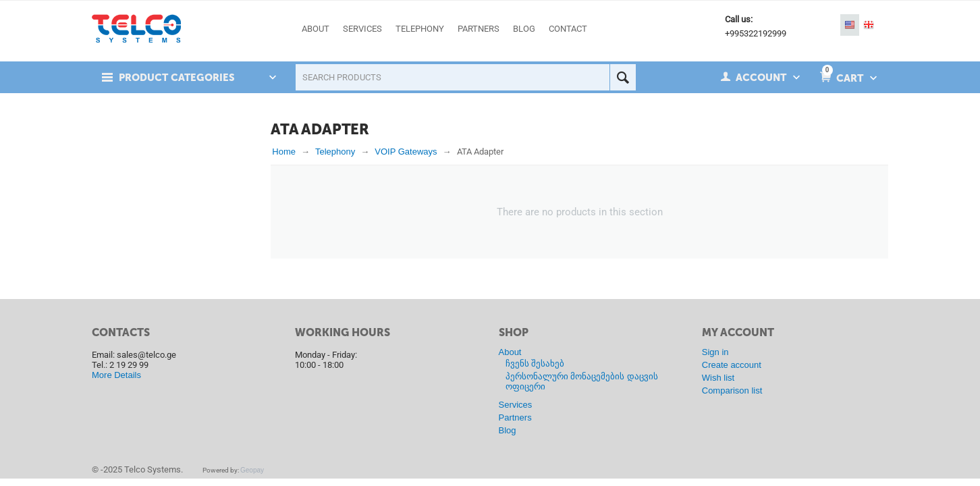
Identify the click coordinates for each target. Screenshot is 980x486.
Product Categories (178, 78)
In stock (132, 157)
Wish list (718, 378)
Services (516, 405)
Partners (515, 417)
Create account (732, 365)
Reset (233, 192)
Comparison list (732, 390)
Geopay (252, 470)
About (510, 352)
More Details (116, 375)
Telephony (335, 152)
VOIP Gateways (406, 152)
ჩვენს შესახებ (535, 363)
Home (284, 152)
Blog (508, 430)
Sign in (715, 352)
